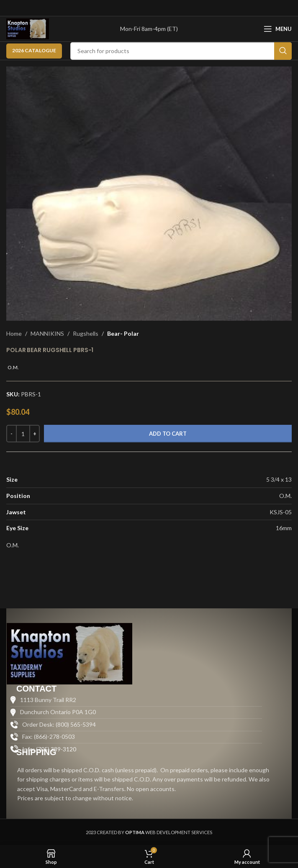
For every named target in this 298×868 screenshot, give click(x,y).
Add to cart (168, 434)
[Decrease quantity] (12, 434)
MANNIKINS (47, 333)
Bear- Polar (123, 333)
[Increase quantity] (35, 434)
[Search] (181, 51)
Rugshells (86, 333)
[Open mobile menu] (278, 29)
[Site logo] (28, 28)
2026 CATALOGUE (34, 50)
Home (14, 333)
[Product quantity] (23, 434)
